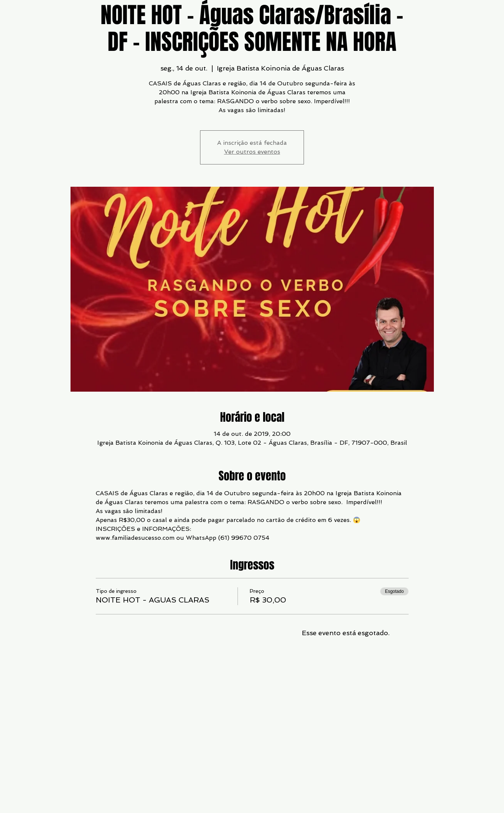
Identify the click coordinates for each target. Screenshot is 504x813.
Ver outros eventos (252, 152)
